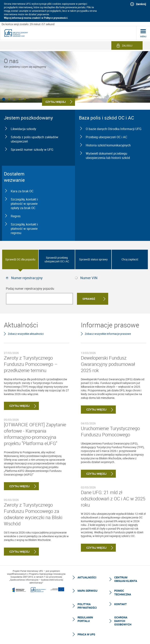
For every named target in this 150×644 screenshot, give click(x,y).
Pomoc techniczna (123, 592)
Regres (16, 216)
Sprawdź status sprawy (93, 259)
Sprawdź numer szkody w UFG (32, 150)
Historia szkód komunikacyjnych (108, 145)
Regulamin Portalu (85, 619)
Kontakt (121, 604)
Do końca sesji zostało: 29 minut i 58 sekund (28, 24)
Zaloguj (127, 45)
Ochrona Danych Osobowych (123, 621)
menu (143, 36)
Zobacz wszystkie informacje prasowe (108, 334)
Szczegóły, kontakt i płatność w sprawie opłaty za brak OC (24, 204)
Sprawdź (89, 299)
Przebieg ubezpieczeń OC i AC (106, 137)
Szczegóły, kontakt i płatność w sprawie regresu (24, 229)
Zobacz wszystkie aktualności (26, 334)
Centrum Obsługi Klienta (126, 579)
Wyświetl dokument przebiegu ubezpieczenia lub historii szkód (108, 156)
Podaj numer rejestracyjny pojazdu (30, 289)
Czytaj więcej (17, 406)
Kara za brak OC (22, 191)
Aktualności (87, 577)
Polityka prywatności (87, 606)
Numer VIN (89, 278)
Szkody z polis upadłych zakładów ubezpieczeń (34, 139)
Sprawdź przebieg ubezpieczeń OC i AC (57, 259)
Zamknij (141, 4)
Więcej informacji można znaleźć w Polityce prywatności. (36, 18)
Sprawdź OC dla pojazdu (20, 259)
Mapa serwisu (87, 591)
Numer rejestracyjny (27, 278)
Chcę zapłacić (130, 259)
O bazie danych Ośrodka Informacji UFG (114, 129)
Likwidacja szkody (23, 129)
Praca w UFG (86, 634)
